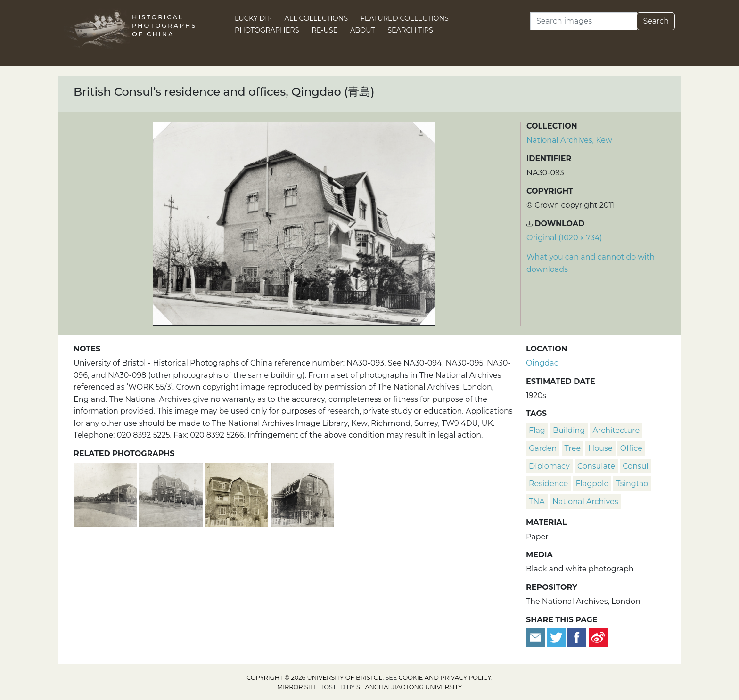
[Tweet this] (557, 637)
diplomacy (549, 466)
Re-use (324, 30)
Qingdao (542, 363)
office (631, 448)
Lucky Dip (253, 18)
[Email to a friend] (536, 637)
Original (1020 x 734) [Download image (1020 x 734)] (564, 238)
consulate (596, 466)
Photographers (267, 30)
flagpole (592, 484)
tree (573, 448)
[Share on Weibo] (598, 637)
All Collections (316, 18)
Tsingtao (632, 484)
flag (537, 430)
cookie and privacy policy (445, 678)
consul (636, 466)
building (569, 430)
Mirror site (297, 687)
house (600, 448)
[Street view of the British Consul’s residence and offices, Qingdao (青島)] (106, 493)
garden (543, 448)
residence (548, 484)
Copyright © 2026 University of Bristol (314, 678)
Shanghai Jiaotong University (409, 687)
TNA (537, 501)
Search (656, 21)
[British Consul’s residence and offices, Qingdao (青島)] (237, 493)
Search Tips (410, 30)
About (363, 30)
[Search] (584, 21)
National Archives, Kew (569, 140)
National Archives (585, 501)
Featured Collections (405, 18)
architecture (616, 430)
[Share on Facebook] (577, 637)
